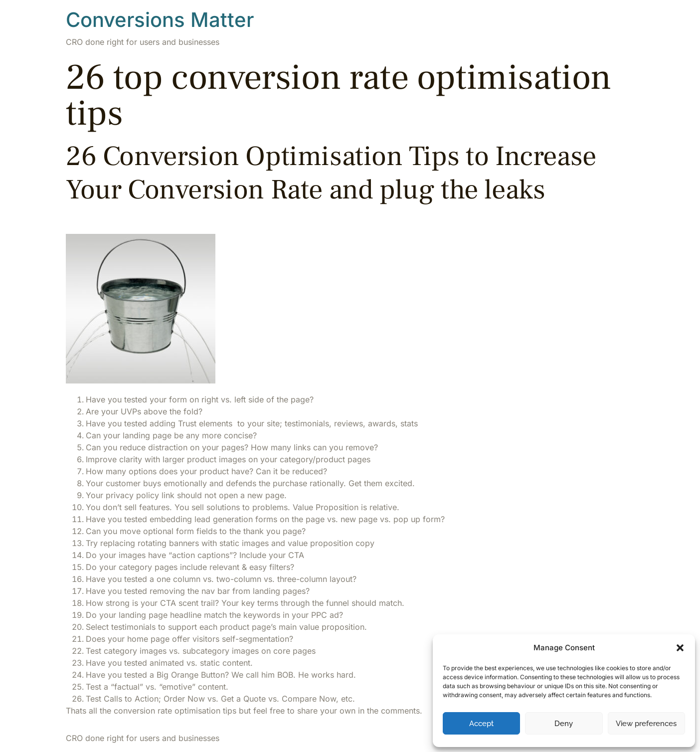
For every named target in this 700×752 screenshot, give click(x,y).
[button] (680, 648)
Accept (481, 724)
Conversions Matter (160, 20)
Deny (564, 724)
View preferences (646, 724)
